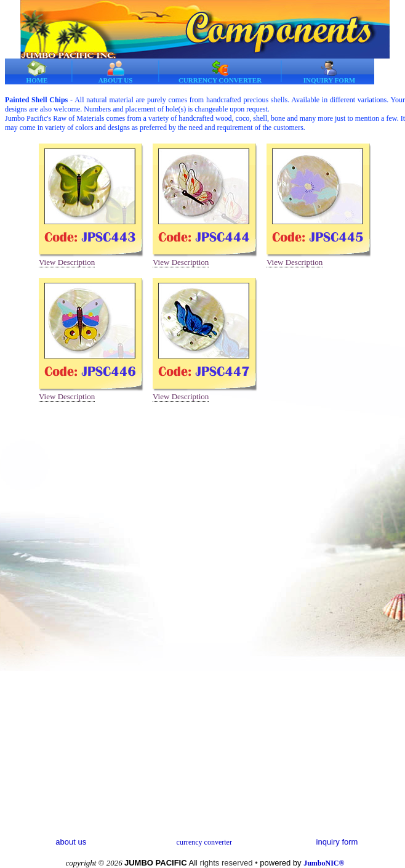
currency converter (204, 842)
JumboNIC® (324, 863)
